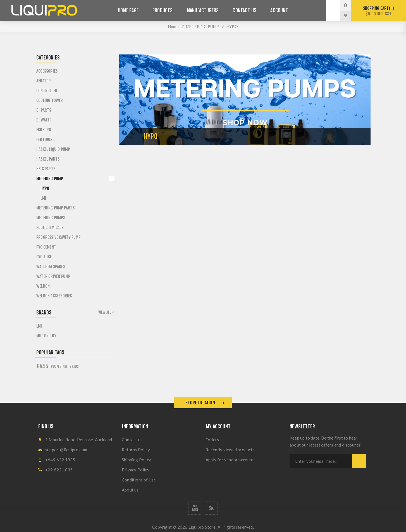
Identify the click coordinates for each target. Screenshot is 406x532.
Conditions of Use (139, 480)
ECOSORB (44, 130)
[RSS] (211, 508)
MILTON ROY (46, 336)
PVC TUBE (44, 257)
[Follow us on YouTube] (195, 508)
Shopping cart (378, 11)
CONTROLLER (47, 91)
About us (130, 490)
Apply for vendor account (230, 460)
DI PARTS (44, 110)
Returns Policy (136, 450)
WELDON (43, 286)
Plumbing (59, 366)
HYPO (45, 188)
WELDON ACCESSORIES (54, 296)
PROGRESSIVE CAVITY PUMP (58, 237)
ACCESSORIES (47, 71)
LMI (43, 198)
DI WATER (44, 120)
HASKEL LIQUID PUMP (53, 149)
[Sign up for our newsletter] (321, 461)
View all (105, 312)
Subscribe (359, 461)
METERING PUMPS (51, 218)
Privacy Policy (136, 470)
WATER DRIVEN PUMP (53, 276)
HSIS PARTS (46, 169)
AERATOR (44, 81)
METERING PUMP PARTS (55, 208)
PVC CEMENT (46, 247)
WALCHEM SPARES (51, 267)
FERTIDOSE (45, 139)
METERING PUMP (50, 179)
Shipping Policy (136, 460)
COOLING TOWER (50, 100)
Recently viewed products (230, 450)
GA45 (42, 366)
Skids (74, 366)
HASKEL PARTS (48, 159)
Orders (212, 440)
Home (173, 26)
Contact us (132, 440)
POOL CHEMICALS (50, 227)
